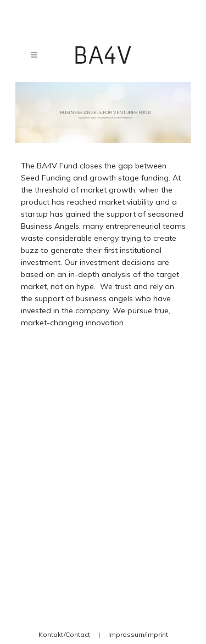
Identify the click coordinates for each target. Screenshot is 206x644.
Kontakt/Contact (64, 634)
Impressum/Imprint (138, 634)
